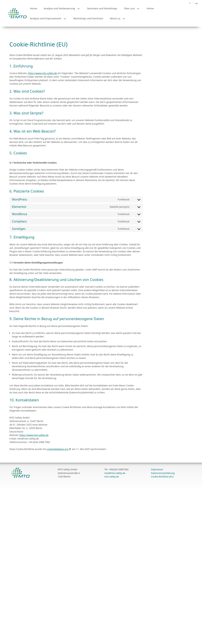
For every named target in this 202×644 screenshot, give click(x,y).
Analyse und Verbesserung (64, 8)
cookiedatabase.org (57, 494)
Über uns (134, 8)
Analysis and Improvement (50, 18)
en (197, 3)
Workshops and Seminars (88, 18)
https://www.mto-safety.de (42, 118)
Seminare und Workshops (102, 8)
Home (34, 8)
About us (119, 18)
